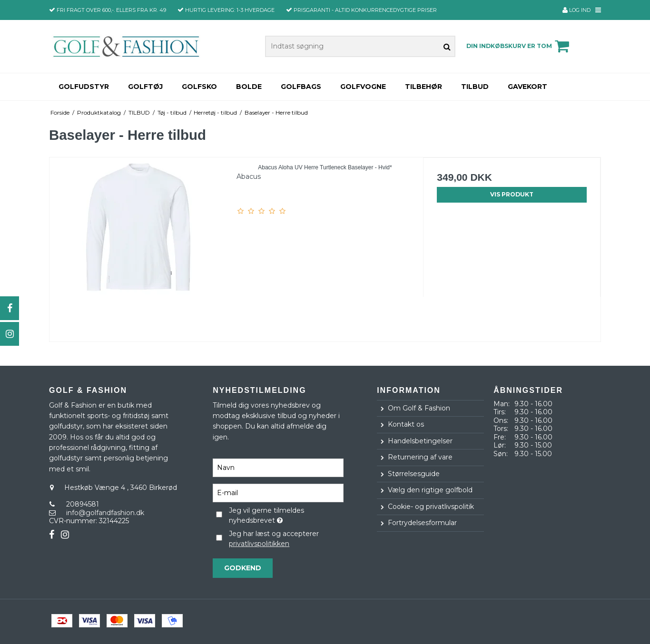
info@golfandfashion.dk (105, 513)
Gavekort (527, 87)
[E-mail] (278, 492)
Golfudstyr (84, 87)
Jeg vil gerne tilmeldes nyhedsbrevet (286, 515)
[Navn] (278, 467)
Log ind (576, 10)
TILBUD (475, 87)
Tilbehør (423, 87)
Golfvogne (363, 87)
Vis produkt (512, 194)
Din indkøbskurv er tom (519, 46)
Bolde (249, 87)
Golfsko (199, 87)
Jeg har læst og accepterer (274, 539)
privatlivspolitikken (259, 544)
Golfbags (301, 87)
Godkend (243, 568)
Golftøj (145, 87)
